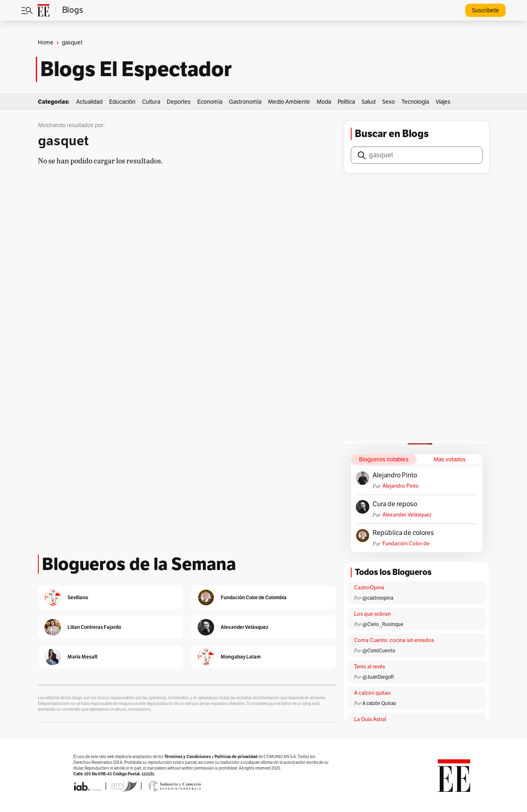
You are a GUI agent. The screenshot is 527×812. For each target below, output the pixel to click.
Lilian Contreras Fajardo (94, 627)
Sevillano (78, 597)
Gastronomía (245, 102)
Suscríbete (485, 10)
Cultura (151, 102)
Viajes (443, 102)
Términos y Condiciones (188, 757)
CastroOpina (369, 588)
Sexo (388, 102)
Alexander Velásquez (407, 515)
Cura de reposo (395, 504)
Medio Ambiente (289, 102)
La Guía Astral (370, 719)
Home (46, 43)
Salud (368, 102)
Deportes (179, 102)
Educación (122, 102)
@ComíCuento (379, 651)
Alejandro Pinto (395, 475)
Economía (210, 102)
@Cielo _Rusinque (383, 624)
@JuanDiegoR (378, 677)
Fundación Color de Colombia (406, 544)
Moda (324, 102)
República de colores (403, 533)
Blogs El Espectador (136, 69)
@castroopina (378, 598)
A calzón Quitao (379, 703)
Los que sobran (372, 614)
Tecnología (415, 102)
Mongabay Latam (241, 657)
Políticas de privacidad (236, 757)
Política (346, 102)
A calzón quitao (372, 693)
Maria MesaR (83, 657)
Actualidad (89, 102)
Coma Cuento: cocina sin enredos (394, 640)
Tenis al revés (370, 667)
